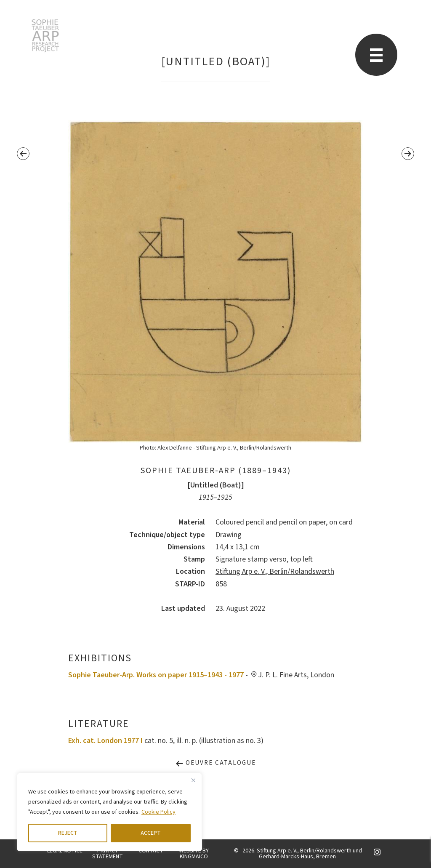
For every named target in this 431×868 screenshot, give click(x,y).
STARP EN (45, 36)
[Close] (193, 780)
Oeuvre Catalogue (215, 763)
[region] (109, 812)
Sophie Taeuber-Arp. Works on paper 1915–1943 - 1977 (156, 675)
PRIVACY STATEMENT (108, 854)
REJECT (68, 833)
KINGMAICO (194, 857)
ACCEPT (151, 833)
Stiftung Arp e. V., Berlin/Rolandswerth (275, 571)
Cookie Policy (158, 812)
